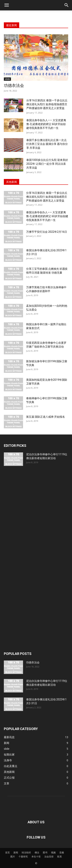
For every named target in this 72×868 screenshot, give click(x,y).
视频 (53, 852)
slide (7, 79)
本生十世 (36, 857)
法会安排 (49, 857)
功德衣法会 (14, 86)
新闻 (16, 852)
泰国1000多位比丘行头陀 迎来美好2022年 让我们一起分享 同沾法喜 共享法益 (47, 164)
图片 (13, 857)
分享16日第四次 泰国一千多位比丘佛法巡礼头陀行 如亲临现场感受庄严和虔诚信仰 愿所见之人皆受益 (47, 104)
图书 (45, 852)
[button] (7, 5)
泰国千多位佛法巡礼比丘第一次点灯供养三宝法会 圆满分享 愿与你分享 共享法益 (47, 144)
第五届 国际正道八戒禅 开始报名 (46, 417)
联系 (60, 857)
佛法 (37, 852)
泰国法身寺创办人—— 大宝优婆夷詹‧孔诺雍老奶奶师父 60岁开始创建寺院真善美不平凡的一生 (46, 124)
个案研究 (23, 857)
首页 (7, 852)
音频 (62, 852)
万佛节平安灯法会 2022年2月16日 (47, 232)
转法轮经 (26, 852)
